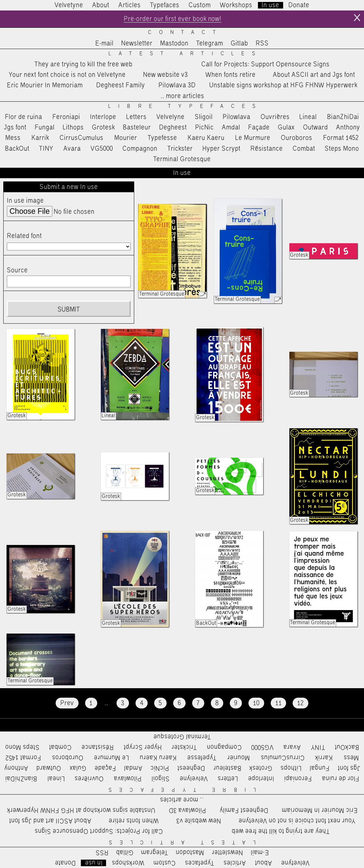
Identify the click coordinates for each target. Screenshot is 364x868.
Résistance (267, 149)
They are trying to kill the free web (83, 64)
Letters (136, 117)
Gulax (286, 128)
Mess (13, 138)
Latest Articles (186, 54)
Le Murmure (253, 138)
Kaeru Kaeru (206, 138)
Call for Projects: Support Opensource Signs (265, 64)
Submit (69, 310)
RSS (262, 43)
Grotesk (103, 128)
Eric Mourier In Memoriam (45, 86)
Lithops (73, 128)
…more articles (182, 96)
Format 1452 (341, 138)
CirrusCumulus (82, 138)
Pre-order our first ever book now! (172, 19)
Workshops (236, 5)
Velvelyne (171, 117)
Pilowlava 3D (177, 86)
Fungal (45, 128)
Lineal (308, 117)
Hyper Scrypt (221, 149)
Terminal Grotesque (182, 159)
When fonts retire (231, 75)
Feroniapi (66, 117)
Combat (304, 149)
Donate (299, 5)
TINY (46, 149)
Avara (72, 149)
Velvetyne (69, 5)
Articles (130, 5)
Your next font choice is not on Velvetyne (67, 75)
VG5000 (102, 149)
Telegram (210, 43)
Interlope (103, 117)
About (101, 5)
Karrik (40, 138)
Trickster (180, 149)
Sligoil (204, 117)
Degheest (173, 128)
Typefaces (165, 5)
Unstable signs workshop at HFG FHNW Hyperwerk (283, 86)
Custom (200, 5)
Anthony (348, 128)
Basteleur (137, 128)
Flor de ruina (24, 117)
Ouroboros (297, 138)
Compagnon (140, 149)
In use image (25, 201)
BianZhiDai (343, 117)
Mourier (126, 138)
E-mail (104, 43)
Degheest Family (121, 86)
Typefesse (162, 138)
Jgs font (15, 128)
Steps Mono (342, 149)
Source (17, 270)
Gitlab (239, 43)
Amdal (231, 128)
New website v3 (165, 75)
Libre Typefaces (186, 106)
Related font (24, 236)
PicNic (204, 128)
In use (270, 5)
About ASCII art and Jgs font (314, 75)
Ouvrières (275, 117)
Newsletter (137, 43)
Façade (259, 128)
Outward (316, 128)
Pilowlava (237, 117)
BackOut (17, 149)
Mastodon (174, 43)
